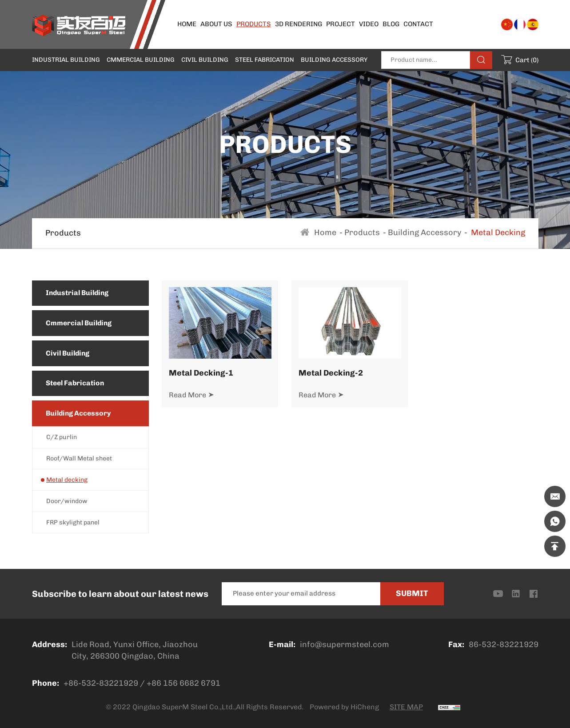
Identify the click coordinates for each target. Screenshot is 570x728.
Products (362, 232)
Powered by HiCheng (344, 707)
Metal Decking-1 (202, 372)
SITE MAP (406, 707)
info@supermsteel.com (345, 644)
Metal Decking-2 (332, 372)
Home (325, 232)
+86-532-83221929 (101, 683)
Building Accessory (425, 232)
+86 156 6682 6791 (183, 683)
